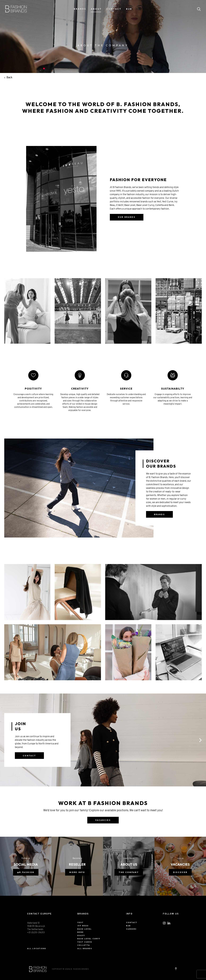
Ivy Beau (83, 926)
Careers (131, 929)
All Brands (85, 949)
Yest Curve (85, 942)
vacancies (103, 820)
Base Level (85, 929)
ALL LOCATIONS (37, 949)
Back (8, 78)
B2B (129, 9)
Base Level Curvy (89, 939)
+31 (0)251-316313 (36, 933)
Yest (81, 923)
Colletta (84, 945)
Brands (80, 9)
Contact (114, 9)
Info (129, 914)
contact (29, 755)
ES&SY (81, 936)
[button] (200, 740)
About (96, 9)
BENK (81, 932)
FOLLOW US (171, 914)
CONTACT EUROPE (40, 914)
